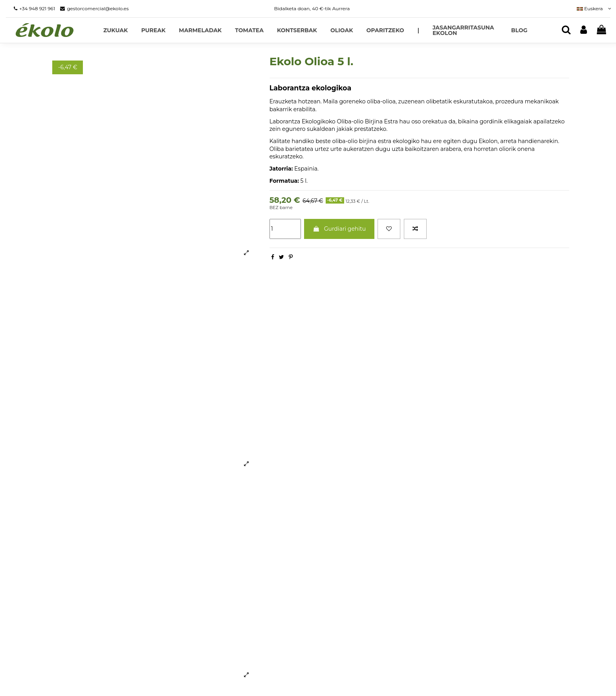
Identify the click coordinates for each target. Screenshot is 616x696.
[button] (418, 30)
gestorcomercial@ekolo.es (98, 8)
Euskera (593, 8)
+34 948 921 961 (37, 8)
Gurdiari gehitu (339, 229)
